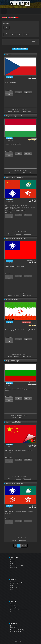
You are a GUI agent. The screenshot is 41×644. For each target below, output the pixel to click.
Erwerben (13, 562)
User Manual (14, 584)
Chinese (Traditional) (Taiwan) (16, 238)
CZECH (8, 55)
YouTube (14, 628)
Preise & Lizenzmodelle (17, 566)
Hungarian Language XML (14, 116)
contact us (13, 606)
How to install (28, 112)
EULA (12, 612)
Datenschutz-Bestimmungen (19, 610)
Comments (18, 112)
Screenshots (14, 568)
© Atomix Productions (20, 642)
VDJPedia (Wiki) (15, 588)
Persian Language (12, 300)
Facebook (14, 626)
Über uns (13, 604)
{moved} (34, 77)
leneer (35, 199)
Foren (12, 590)
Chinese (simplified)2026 (14, 422)
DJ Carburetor (33, 383)
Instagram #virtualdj (17, 630)
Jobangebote (14, 608)
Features (13, 564)
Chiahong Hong (32, 260)
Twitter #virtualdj (16, 632)
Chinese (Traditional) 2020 (14, 177)
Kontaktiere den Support (17, 582)
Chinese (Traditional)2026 (14, 483)
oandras (34, 138)
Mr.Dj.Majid (34, 324)
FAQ (12, 586)
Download (13, 560)
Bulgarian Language (12, 361)
